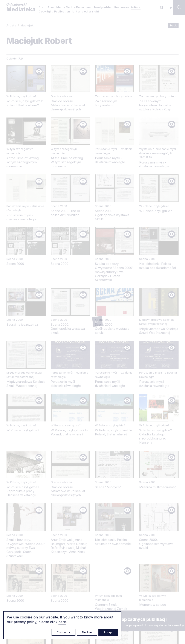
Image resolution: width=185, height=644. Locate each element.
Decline (87, 632)
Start (42, 7)
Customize (64, 632)
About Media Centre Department (70, 7)
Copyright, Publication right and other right (69, 11)
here (62, 622)
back (174, 25)
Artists (136, 7)
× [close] (105, 614)
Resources (122, 7)
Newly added (103, 7)
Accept (108, 632)
